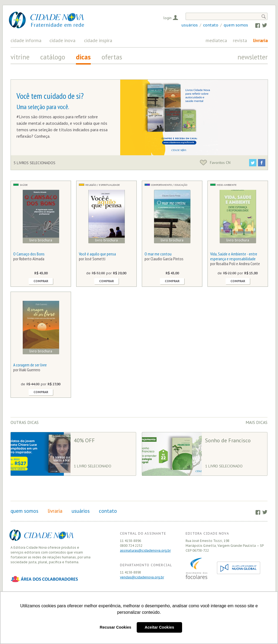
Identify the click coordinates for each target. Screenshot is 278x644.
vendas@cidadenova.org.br (142, 577)
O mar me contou (158, 254)
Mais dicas (257, 422)
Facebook (255, 25)
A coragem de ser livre (30, 365)
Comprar (41, 281)
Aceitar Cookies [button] (160, 627)
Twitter (262, 25)
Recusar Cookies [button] (115, 627)
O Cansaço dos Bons (29, 254)
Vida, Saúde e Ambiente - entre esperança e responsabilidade (234, 256)
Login (168, 18)
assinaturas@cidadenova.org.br (145, 550)
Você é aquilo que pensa (97, 254)
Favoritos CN (215, 163)
